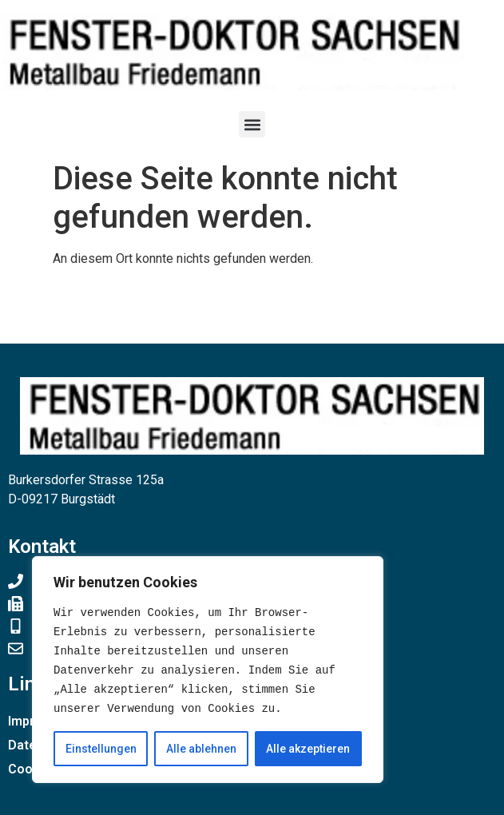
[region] (208, 670)
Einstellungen (101, 749)
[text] (208, 661)
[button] (252, 124)
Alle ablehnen (201, 749)
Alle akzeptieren (308, 749)
